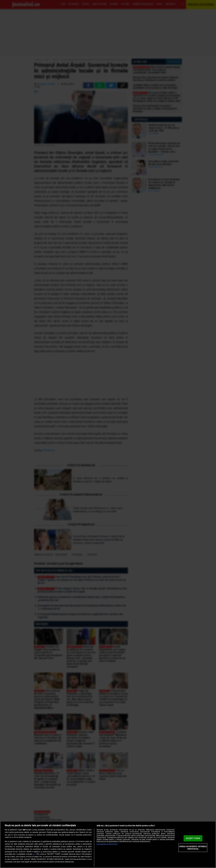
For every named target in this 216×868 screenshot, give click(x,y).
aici (34, 854)
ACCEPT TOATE (193, 838)
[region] (108, 844)
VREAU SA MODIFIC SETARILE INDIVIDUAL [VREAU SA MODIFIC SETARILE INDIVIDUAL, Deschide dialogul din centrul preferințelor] (193, 848)
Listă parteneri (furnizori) (107, 844)
